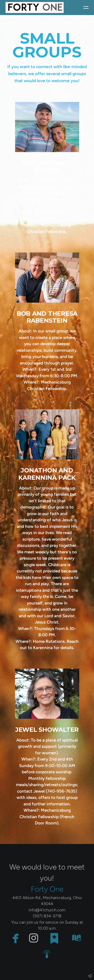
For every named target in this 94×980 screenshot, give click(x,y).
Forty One (47, 889)
